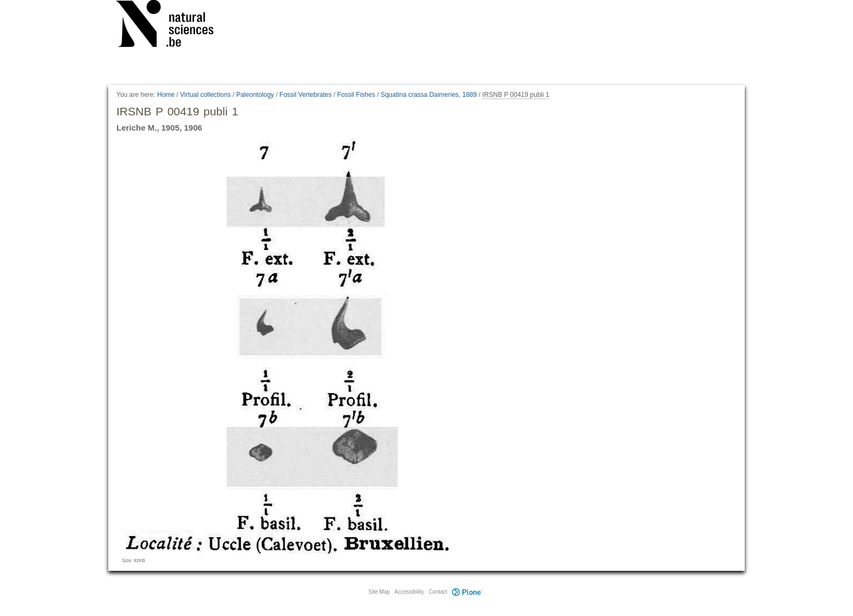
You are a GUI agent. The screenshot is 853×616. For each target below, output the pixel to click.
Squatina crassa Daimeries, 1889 (429, 95)
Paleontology (255, 95)
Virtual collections (205, 95)
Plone (467, 592)
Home (166, 95)
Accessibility (409, 592)
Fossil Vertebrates (306, 95)
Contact (438, 592)
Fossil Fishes (356, 95)
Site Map (379, 592)
